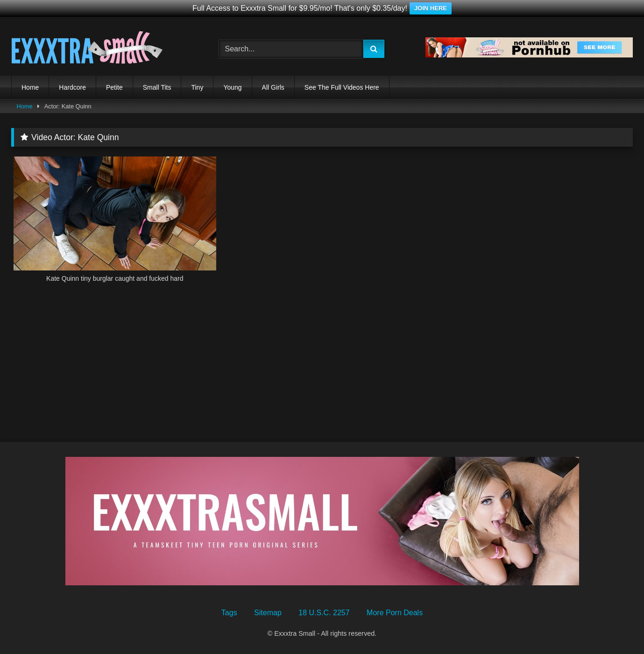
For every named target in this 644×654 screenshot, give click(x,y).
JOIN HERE (431, 8)
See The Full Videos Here (342, 87)
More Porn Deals (395, 613)
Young (232, 87)
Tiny (197, 87)
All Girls (273, 87)
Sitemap (268, 613)
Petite (114, 87)
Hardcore (72, 87)
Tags (229, 613)
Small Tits (157, 87)
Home (30, 87)
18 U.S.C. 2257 (324, 613)
